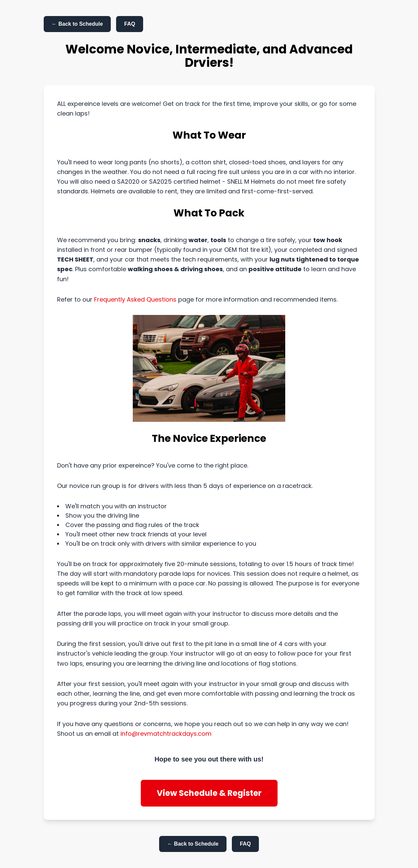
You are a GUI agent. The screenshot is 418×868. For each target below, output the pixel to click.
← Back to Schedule (77, 24)
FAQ (130, 24)
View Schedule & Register (209, 793)
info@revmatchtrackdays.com (166, 734)
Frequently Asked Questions (136, 299)
